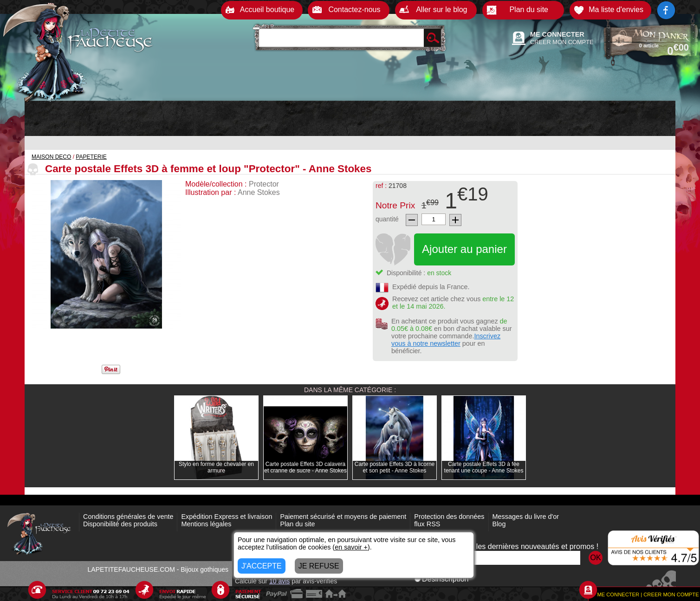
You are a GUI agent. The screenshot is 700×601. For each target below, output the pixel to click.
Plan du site (297, 524)
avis (279, 581)
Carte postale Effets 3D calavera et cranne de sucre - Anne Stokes (305, 467)
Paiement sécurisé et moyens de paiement (343, 517)
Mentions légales (206, 524)
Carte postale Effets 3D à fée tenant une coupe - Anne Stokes (484, 467)
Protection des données (449, 517)
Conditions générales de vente (128, 517)
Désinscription (441, 579)
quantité (387, 219)
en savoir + (351, 547)
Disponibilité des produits (120, 524)
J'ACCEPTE (262, 566)
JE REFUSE (319, 566)
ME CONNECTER (557, 34)
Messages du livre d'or (526, 517)
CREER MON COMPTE (562, 42)
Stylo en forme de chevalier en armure (216, 467)
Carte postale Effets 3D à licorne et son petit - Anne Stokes (395, 467)
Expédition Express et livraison (227, 517)
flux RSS (427, 524)
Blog (499, 524)
